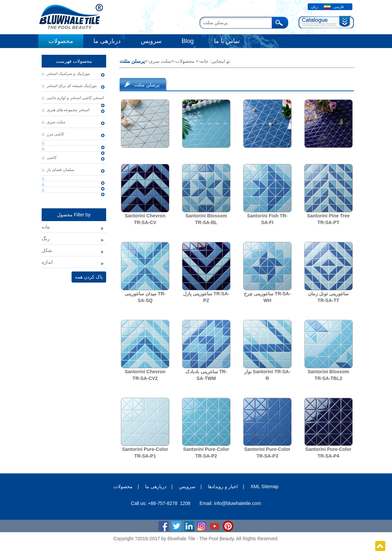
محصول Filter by (74, 215)
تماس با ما (227, 41)
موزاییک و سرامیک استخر (68, 74)
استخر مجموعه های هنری (68, 110)
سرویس (151, 41)
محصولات (61, 41)
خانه (204, 61)
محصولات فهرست (74, 61)
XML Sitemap (265, 486)
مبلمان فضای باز (61, 170)
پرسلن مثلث (147, 85)
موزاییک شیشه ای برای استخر (72, 86)
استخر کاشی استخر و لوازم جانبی (75, 98)
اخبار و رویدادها (223, 486)
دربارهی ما (107, 41)
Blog (188, 41)
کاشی (52, 158)
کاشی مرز (55, 134)
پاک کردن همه (89, 277)
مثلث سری (56, 122)
